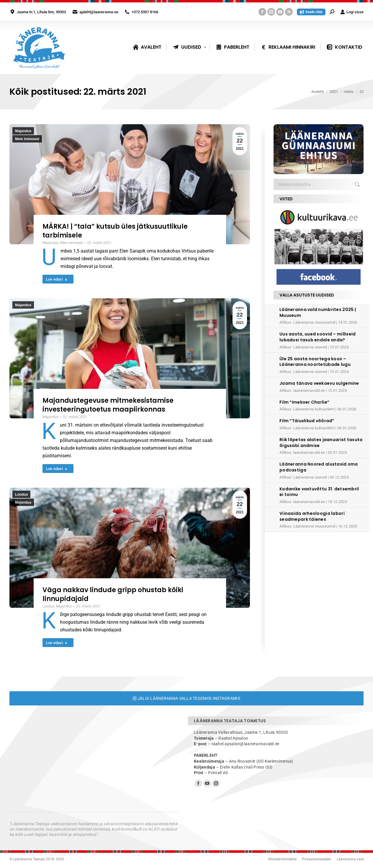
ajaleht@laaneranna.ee (99, 12)
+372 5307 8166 (145, 12)
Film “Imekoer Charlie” (304, 402)
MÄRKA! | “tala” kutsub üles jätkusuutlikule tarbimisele (115, 231)
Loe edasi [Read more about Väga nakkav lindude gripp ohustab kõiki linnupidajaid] (57, 643)
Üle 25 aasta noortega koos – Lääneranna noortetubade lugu (315, 362)
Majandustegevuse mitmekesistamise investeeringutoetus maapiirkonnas (108, 405)
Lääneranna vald (350, 859)
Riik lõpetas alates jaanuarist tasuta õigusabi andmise (321, 443)
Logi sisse (352, 12)
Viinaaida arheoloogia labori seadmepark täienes (312, 516)
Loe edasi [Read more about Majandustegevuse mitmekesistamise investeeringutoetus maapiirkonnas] (57, 469)
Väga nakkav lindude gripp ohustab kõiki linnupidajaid (113, 594)
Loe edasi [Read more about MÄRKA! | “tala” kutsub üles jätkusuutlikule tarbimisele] (57, 279)
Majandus (23, 131)
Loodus (21, 494)
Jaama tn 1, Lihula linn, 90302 (41, 12)
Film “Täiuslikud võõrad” (307, 421)
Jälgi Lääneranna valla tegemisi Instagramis (186, 698)
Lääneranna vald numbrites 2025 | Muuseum (318, 312)
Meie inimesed (27, 139)
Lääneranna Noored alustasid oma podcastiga (319, 467)
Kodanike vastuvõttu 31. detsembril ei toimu (319, 492)
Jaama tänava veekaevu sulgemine (319, 383)
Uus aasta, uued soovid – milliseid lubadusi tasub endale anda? (318, 337)
